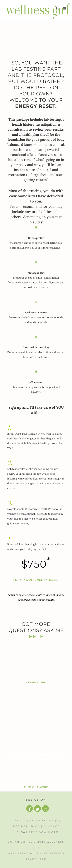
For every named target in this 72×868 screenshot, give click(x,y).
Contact (52, 826)
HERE (36, 636)
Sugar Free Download (38, 832)
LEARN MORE (36, 682)
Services (38, 820)
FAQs (54, 820)
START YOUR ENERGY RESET (36, 580)
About (20, 820)
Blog (36, 826)
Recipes (20, 826)
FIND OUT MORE (36, 787)
